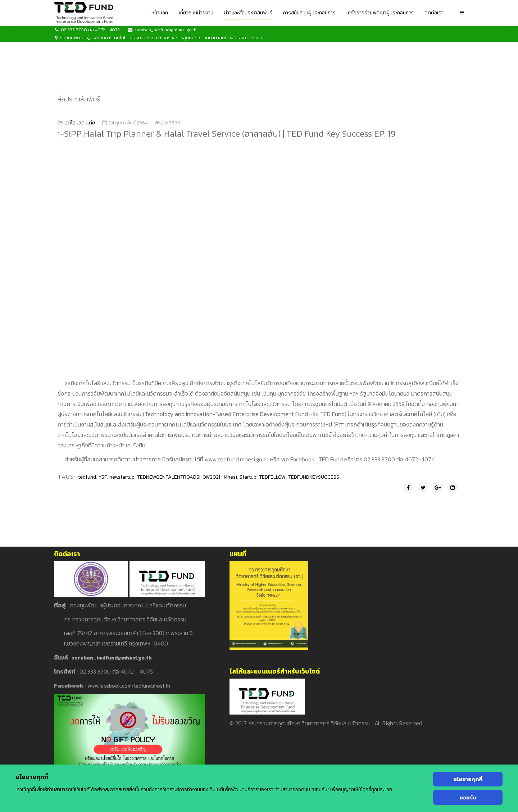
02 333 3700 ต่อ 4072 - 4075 (90, 30)
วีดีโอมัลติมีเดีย (80, 123)
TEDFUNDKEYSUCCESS (314, 477)
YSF (103, 477)
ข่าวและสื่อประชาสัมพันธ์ (248, 13)
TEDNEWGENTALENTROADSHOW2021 (179, 477)
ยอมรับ (468, 797)
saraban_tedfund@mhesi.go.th (165, 30)
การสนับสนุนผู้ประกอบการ (309, 13)
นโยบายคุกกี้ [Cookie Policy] (468, 779)
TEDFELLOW (272, 477)
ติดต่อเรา (434, 13)
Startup (248, 477)
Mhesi (230, 477)
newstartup (122, 477)
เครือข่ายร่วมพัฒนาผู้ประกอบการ (380, 13)
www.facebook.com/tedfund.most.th (129, 686)
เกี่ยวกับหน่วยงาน (196, 13)
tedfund (87, 477)
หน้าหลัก (160, 13)
